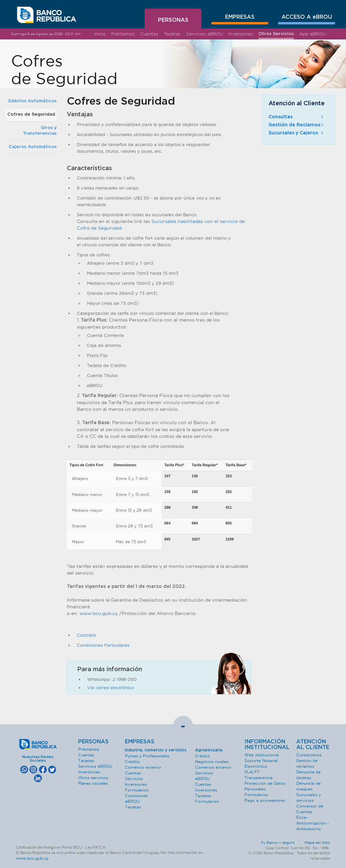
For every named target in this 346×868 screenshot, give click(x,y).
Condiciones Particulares (103, 645)
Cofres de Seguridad (31, 114)
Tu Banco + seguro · (282, 843)
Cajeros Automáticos (33, 147)
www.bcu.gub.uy (99, 613)
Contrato (86, 635)
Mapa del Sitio (317, 843)
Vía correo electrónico (111, 688)
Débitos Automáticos (33, 101)
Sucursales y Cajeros (297, 133)
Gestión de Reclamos (297, 125)
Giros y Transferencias (40, 131)
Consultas (297, 117)
